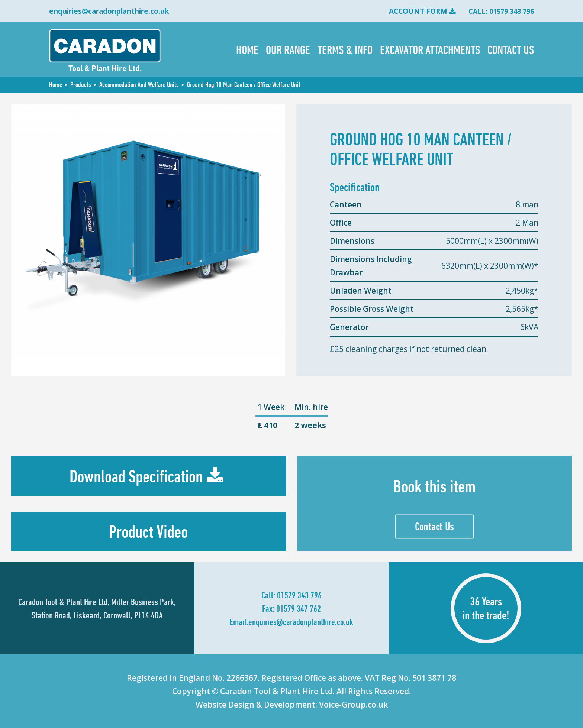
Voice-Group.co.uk (353, 705)
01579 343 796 (299, 595)
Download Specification (136, 476)
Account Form (418, 11)
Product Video (148, 532)
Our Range (288, 49)
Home (247, 49)
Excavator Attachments (430, 49)
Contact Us (511, 49)
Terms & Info (345, 49)
